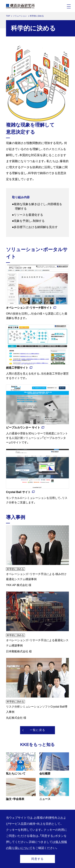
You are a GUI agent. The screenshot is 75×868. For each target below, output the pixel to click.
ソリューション (20, 16)
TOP (8, 16)
